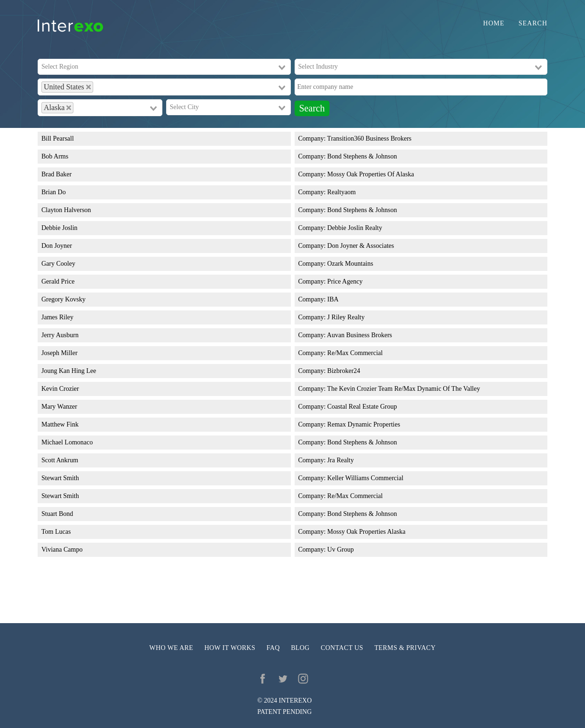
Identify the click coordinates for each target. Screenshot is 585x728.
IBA (333, 299)
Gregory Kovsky (64, 299)
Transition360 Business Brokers (369, 138)
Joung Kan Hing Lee (69, 371)
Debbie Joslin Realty (355, 228)
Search (533, 24)
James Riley (57, 317)
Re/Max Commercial (355, 353)
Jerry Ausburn (60, 335)
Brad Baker (56, 174)
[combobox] (164, 67)
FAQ (273, 648)
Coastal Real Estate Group (362, 407)
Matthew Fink (60, 424)
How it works (230, 648)
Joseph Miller (60, 353)
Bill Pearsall (58, 138)
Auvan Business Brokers (360, 335)
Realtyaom (341, 192)
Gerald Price (58, 281)
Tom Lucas (56, 532)
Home (494, 24)
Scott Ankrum (60, 460)
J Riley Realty (346, 317)
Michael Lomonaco (67, 442)
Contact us (342, 648)
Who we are (171, 648)
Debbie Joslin (60, 228)
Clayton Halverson (66, 210)
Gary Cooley (58, 264)
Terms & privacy (405, 648)
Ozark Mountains (350, 264)
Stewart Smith (60, 478)
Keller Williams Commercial (365, 478)
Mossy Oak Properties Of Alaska (370, 174)
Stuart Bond (57, 514)
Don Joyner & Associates (361, 246)
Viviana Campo (62, 550)
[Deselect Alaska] (69, 108)
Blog (300, 648)
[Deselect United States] (88, 87)
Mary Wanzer (59, 407)
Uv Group (340, 550)
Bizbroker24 (344, 371)
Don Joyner (57, 246)
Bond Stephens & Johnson (362, 156)
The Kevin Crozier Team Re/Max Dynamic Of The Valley (404, 389)
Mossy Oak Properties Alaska (366, 532)
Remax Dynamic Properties (364, 424)
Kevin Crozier (60, 389)
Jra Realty (340, 460)
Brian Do (54, 192)
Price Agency (345, 281)
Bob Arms (55, 156)
